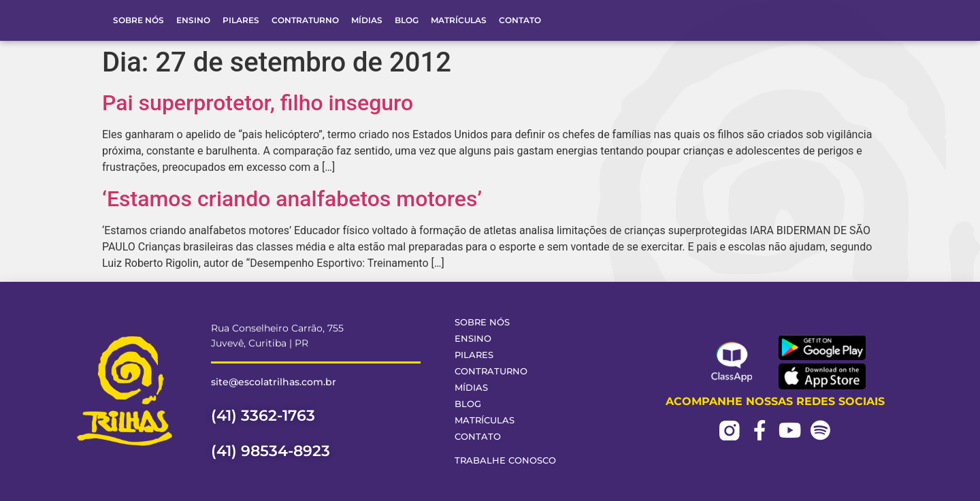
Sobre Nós (138, 20)
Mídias (367, 20)
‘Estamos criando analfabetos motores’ (292, 199)
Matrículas (459, 20)
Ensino (193, 20)
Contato (520, 20)
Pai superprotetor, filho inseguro (258, 103)
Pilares (241, 20)
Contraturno (305, 20)
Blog (407, 20)
